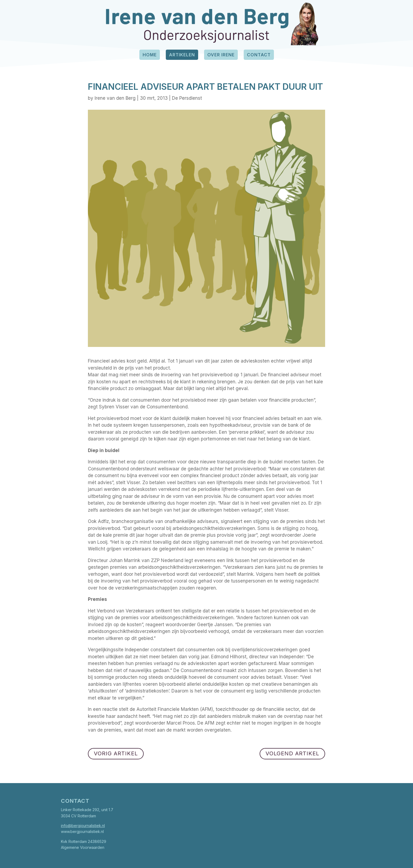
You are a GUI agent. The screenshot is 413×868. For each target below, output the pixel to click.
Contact (259, 55)
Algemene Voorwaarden (83, 847)
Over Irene (221, 55)
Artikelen (182, 55)
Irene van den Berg (115, 98)
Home (150, 55)
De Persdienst (187, 98)
